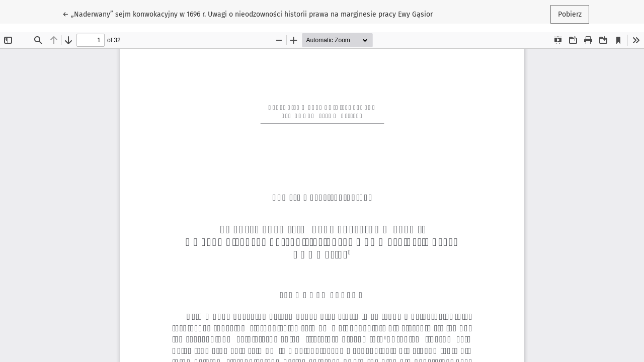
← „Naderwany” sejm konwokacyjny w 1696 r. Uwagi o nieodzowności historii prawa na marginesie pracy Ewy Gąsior (248, 14)
